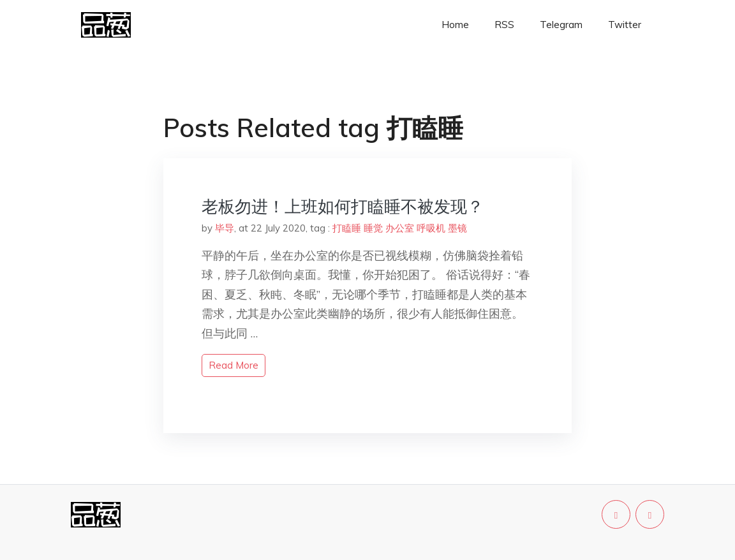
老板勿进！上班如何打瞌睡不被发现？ (343, 206)
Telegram (561, 25)
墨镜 (457, 228)
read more (234, 365)
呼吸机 (431, 228)
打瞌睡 (347, 228)
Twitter (625, 25)
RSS (504, 25)
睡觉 (373, 228)
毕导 (225, 228)
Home (455, 25)
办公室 (400, 228)
